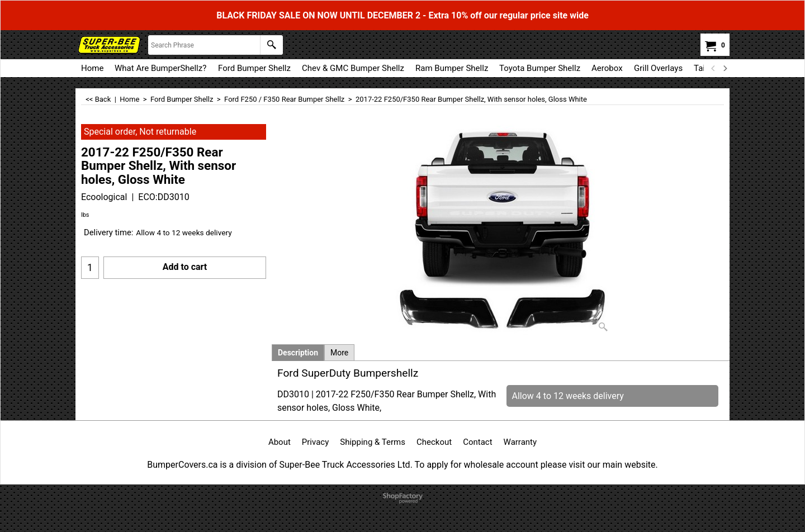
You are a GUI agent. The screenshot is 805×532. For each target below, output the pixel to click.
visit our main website (612, 465)
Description (298, 353)
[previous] (713, 68)
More (339, 353)
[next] (724, 68)
